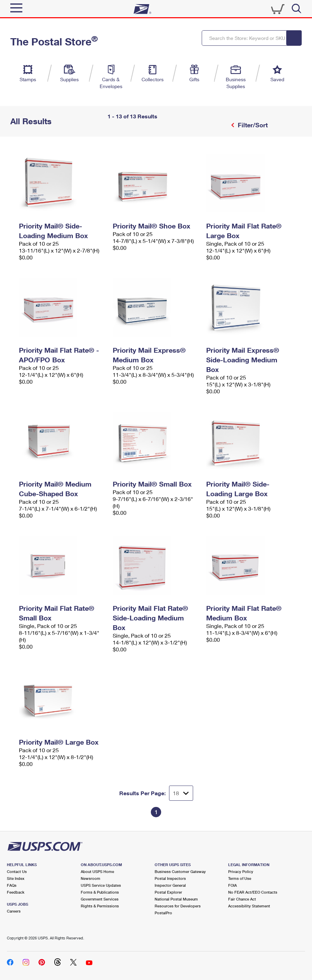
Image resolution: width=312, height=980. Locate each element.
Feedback (16, 892)
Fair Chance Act (242, 899)
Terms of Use (240, 878)
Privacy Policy (241, 871)
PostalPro (163, 913)
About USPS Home (97, 871)
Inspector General (170, 885)
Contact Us (17, 871)
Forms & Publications (100, 892)
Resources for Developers (178, 906)
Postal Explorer (168, 892)
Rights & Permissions (100, 906)
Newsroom (91, 878)
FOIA (232, 885)
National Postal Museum (176, 899)
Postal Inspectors (170, 878)
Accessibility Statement (249, 906)
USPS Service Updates (101, 885)
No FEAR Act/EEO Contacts (253, 892)
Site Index (16, 878)
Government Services (100, 899)
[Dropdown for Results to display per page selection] (181, 793)
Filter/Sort (252, 125)
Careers (14, 911)
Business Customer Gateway (180, 871)
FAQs (12, 885)
